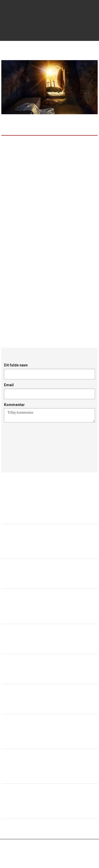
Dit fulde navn (16, 365)
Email (9, 385)
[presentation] (44, 441)
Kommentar (14, 405)
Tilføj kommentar (49, 415)
